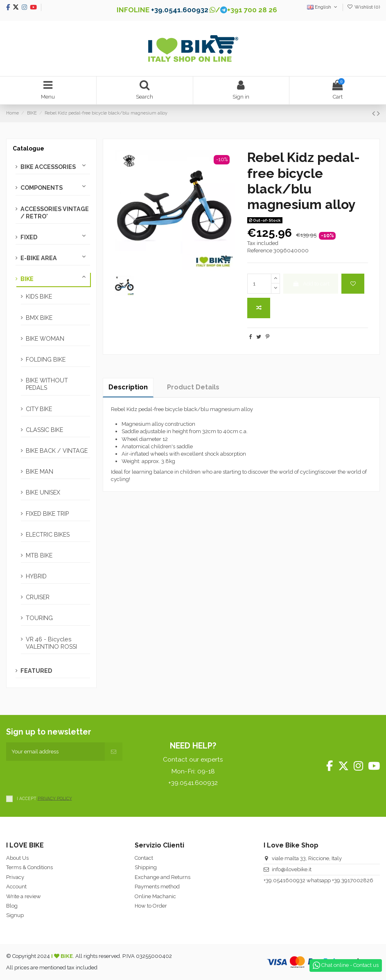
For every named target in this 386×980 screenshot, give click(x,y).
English (323, 7)
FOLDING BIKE (46, 360)
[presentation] (68, 777)
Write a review (24, 896)
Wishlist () (363, 7)
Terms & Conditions (29, 867)
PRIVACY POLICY (55, 798)
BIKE (27, 279)
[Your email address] (55, 752)
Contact (144, 858)
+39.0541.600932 (180, 10)
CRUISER (38, 597)
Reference (260, 251)
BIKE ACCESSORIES (48, 167)
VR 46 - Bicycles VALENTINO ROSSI (51, 643)
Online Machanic (155, 896)
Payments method (157, 887)
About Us (17, 858)
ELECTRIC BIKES (48, 535)
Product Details (193, 387)
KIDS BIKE (39, 297)
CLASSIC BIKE (44, 430)
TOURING (39, 618)
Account (16, 887)
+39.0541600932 (284, 880)
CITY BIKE (39, 409)
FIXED (29, 237)
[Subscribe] (114, 752)
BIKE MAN (40, 472)
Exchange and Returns (163, 877)
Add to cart (311, 284)
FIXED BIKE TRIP (47, 514)
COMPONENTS (42, 188)
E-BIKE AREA (39, 258)
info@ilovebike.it (292, 869)
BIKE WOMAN (45, 339)
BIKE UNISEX (43, 492)
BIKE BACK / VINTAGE (57, 451)
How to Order (151, 906)
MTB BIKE (39, 555)
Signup (15, 915)
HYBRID (36, 576)
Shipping (146, 867)
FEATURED (36, 671)
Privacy (15, 877)
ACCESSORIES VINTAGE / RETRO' (55, 213)
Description (128, 387)
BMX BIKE (39, 318)
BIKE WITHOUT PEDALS (47, 384)
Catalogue (28, 148)
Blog (12, 906)
